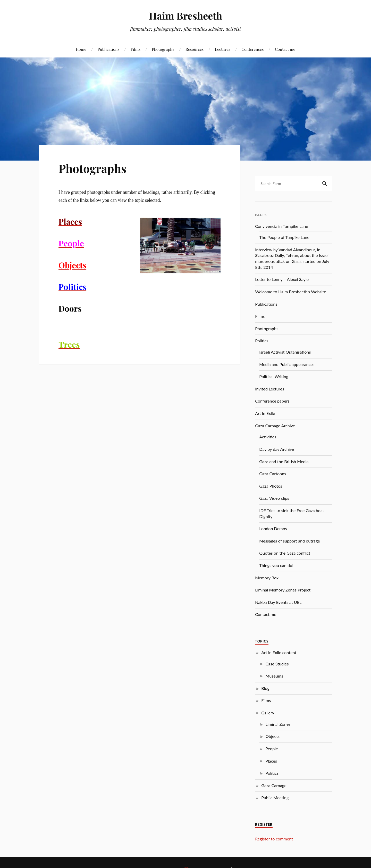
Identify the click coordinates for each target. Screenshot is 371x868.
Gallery (268, 713)
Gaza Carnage (274, 785)
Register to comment (274, 839)
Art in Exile (265, 413)
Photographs (163, 49)
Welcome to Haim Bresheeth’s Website (291, 292)
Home (81, 49)
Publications (108, 49)
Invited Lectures (270, 389)
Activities (268, 437)
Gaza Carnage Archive (275, 426)
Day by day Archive (277, 449)
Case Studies (277, 664)
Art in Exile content (279, 652)
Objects (272, 736)
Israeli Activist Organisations (285, 352)
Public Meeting (275, 798)
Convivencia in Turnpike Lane (282, 226)
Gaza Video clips (274, 498)
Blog (265, 688)
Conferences (252, 49)
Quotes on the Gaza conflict (285, 553)
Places (271, 761)
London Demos (273, 528)
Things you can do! (276, 565)
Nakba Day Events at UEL (278, 602)
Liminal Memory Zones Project (283, 590)
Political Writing (274, 376)
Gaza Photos (271, 486)
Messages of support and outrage (289, 541)
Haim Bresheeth (185, 16)
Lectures (223, 49)
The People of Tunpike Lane (284, 237)
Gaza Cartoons (273, 474)
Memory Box (267, 578)
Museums (274, 676)
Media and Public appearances (287, 364)
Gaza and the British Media (284, 461)
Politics (262, 341)
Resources (195, 49)
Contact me (285, 49)
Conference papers (272, 401)
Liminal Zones (278, 724)
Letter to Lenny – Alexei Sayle (282, 279)
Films (136, 49)
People (272, 749)
